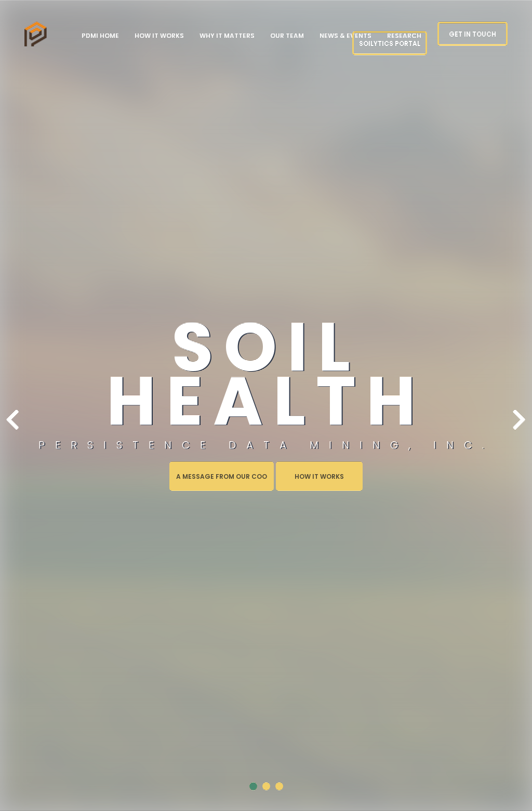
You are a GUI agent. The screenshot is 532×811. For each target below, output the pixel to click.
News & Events (345, 36)
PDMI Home (100, 36)
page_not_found (36, 34)
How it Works (159, 36)
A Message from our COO (222, 476)
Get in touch (473, 34)
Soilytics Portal (390, 43)
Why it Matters (227, 36)
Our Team (287, 36)
